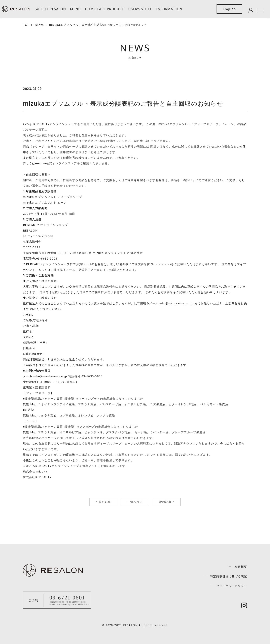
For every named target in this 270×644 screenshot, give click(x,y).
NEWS (39, 25)
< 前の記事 (103, 502)
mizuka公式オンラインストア (56, 163)
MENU (76, 9)
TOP (26, 25)
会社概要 (241, 567)
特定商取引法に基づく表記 (229, 576)
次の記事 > (167, 502)
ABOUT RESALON (51, 9)
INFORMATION (169, 9)
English (229, 9)
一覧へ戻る (135, 502)
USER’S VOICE (140, 9)
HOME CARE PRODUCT (105, 9)
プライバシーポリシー (232, 586)
